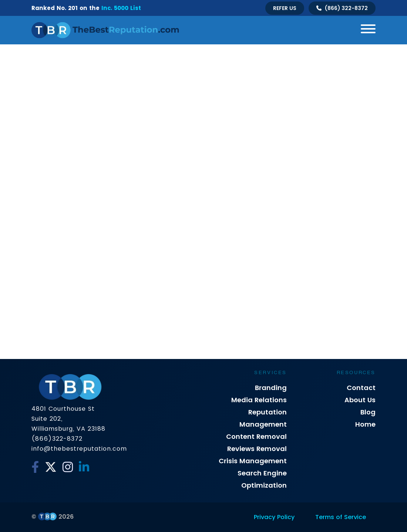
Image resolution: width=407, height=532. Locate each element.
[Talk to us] (342, 8)
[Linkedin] (84, 467)
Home (365, 424)
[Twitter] (51, 467)
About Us (360, 400)
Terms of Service (341, 517)
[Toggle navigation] (365, 30)
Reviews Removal (257, 449)
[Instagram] (68, 467)
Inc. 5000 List (121, 8)
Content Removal (256, 436)
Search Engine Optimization (262, 479)
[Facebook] (35, 467)
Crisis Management (253, 461)
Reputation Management (263, 418)
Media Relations (259, 400)
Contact (361, 388)
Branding (271, 388)
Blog (368, 412)
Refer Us (285, 8)
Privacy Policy (274, 517)
